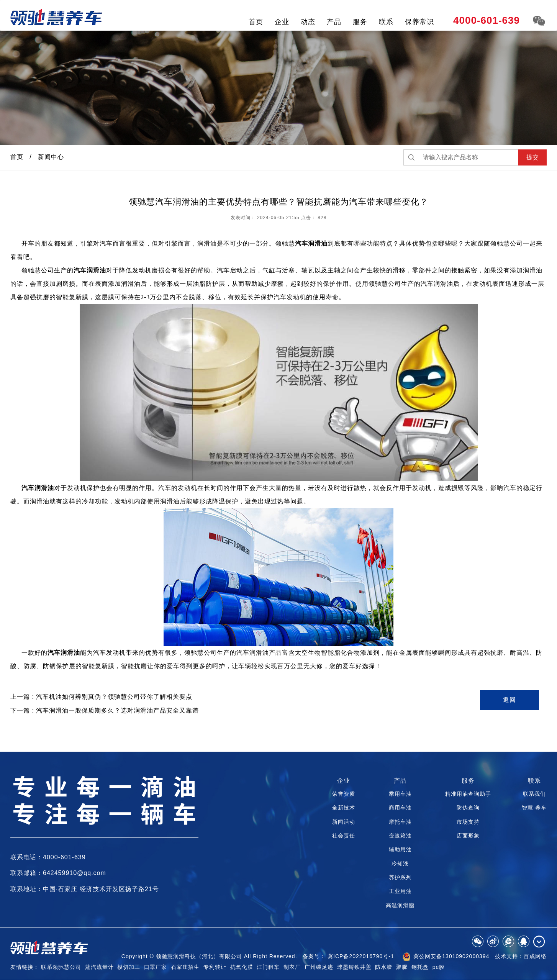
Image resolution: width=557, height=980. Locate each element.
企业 (282, 22)
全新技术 (344, 808)
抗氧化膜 (242, 967)
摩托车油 (400, 822)
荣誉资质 (344, 794)
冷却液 (400, 864)
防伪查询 (468, 808)
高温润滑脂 (400, 905)
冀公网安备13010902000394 (446, 957)
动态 (308, 22)
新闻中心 (51, 157)
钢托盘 (420, 967)
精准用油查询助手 (468, 794)
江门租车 (268, 967)
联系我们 (534, 794)
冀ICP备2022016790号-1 (361, 956)
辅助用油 (400, 849)
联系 (386, 22)
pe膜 (439, 967)
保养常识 (419, 22)
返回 (509, 700)
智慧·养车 (534, 808)
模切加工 (129, 967)
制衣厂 (292, 967)
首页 (256, 22)
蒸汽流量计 (99, 967)
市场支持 (468, 822)
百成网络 (535, 956)
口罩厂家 (156, 967)
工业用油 (400, 891)
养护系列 (400, 877)
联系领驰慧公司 (61, 967)
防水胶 (384, 967)
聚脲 (402, 967)
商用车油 (400, 808)
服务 (360, 22)
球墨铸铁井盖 (354, 967)
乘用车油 (400, 794)
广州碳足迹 (319, 967)
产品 (334, 22)
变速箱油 (400, 836)
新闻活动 (344, 822)
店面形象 (468, 836)
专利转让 (215, 967)
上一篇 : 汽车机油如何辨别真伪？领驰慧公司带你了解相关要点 (101, 697)
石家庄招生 (185, 967)
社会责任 (344, 836)
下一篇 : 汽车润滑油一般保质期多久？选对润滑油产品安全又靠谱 (105, 710)
